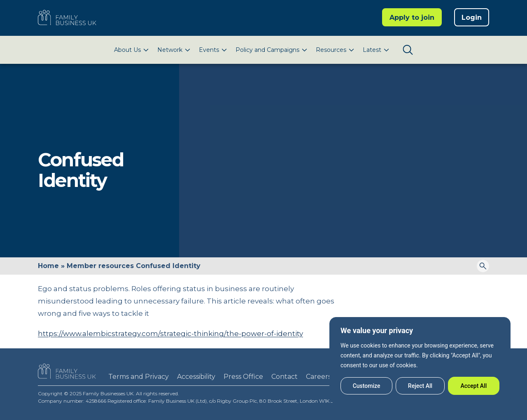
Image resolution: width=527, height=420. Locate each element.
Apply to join (412, 17)
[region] (420, 360)
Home (48, 266)
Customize (367, 386)
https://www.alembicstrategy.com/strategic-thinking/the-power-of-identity (170, 334)
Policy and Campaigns (267, 50)
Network (170, 50)
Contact (284, 377)
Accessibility (196, 377)
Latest (372, 50)
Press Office (243, 377)
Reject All (420, 386)
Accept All (473, 386)
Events (209, 50)
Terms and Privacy (139, 377)
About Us (127, 50)
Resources (331, 50)
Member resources (100, 266)
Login (472, 17)
